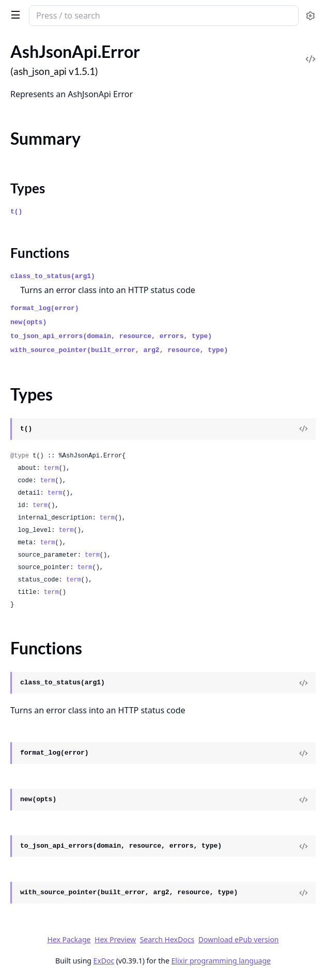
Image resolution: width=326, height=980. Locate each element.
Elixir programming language (221, 961)
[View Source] (303, 429)
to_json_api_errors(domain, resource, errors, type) (111, 336)
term (51, 468)
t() (16, 212)
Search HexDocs (167, 940)
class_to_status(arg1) (53, 276)
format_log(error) (45, 308)
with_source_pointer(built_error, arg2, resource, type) (119, 350)
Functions (40, 253)
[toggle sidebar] (14, 14)
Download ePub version (239, 939)
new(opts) (28, 322)
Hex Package (69, 939)
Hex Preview (115, 939)
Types (28, 188)
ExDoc (104, 961)
